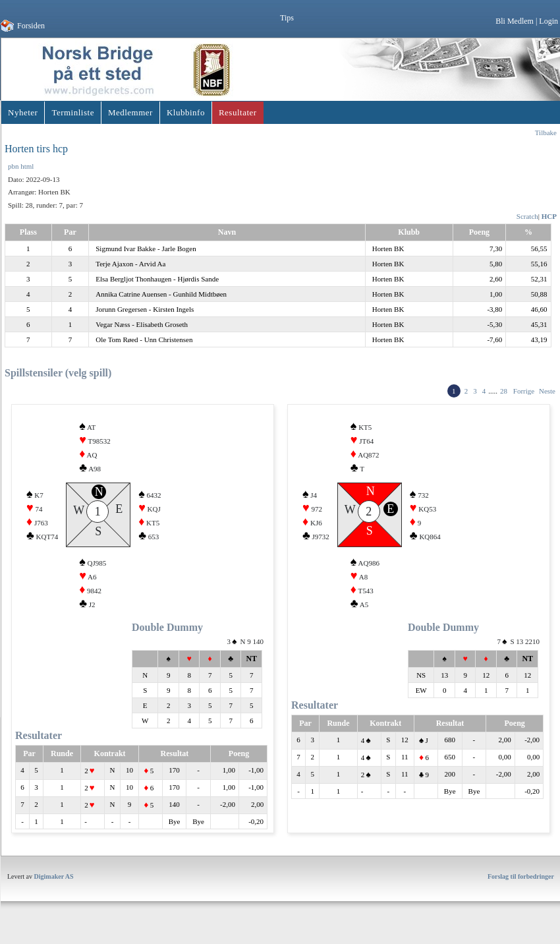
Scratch (527, 216)
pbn (14, 166)
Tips (287, 18)
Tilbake (546, 133)
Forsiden (31, 26)
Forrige (524, 391)
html (27, 166)
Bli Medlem (515, 21)
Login (548, 21)
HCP (549, 216)
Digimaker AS (54, 884)
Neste (547, 391)
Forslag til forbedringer (521, 884)
